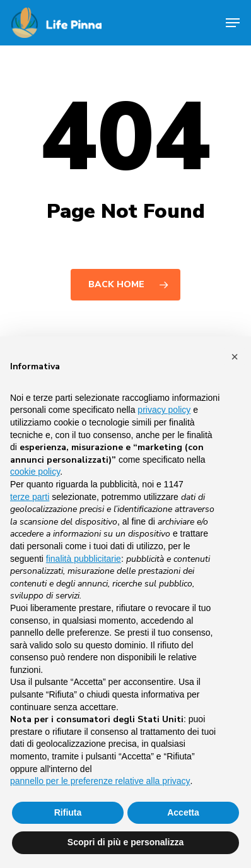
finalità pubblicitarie (84, 559)
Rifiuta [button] (68, 812)
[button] (235, 357)
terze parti (30, 497)
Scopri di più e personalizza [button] (125, 842)
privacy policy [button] (164, 410)
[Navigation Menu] (233, 23)
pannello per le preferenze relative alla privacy (100, 781)
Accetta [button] (183, 812)
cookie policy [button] (35, 472)
